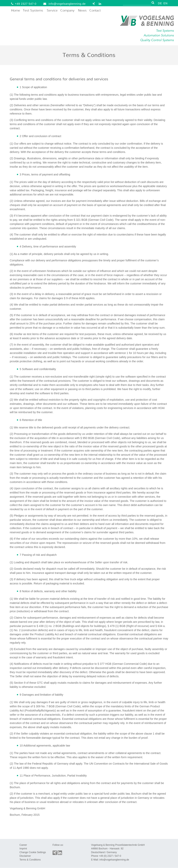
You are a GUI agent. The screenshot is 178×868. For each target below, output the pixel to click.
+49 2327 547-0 (23, 4)
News (82, 11)
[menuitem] (160, 3)
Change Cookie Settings (33, 852)
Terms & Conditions (30, 860)
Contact (95, 11)
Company (67, 11)
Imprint (23, 849)
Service (52, 11)
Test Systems (33, 11)
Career (23, 845)
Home (16, 11)
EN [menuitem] (165, 3)
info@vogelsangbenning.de (64, 4)
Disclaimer (25, 856)
